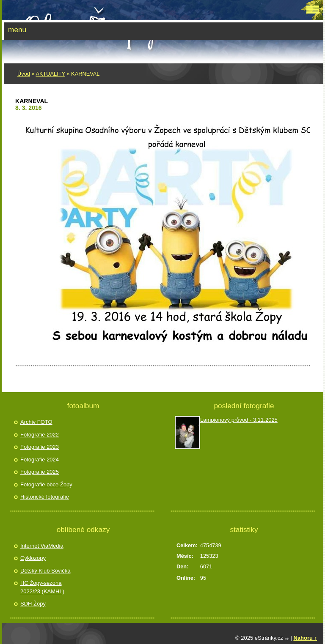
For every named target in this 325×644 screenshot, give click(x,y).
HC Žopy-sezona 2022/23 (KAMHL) (42, 587)
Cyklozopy (33, 558)
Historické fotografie (45, 497)
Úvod (24, 74)
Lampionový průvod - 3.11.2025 (239, 420)
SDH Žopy (33, 604)
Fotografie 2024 (40, 460)
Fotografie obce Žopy (46, 484)
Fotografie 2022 (40, 435)
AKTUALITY (50, 74)
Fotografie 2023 (40, 447)
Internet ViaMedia (42, 546)
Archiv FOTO (36, 422)
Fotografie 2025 (40, 472)
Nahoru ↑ (305, 638)
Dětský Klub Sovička (45, 571)
